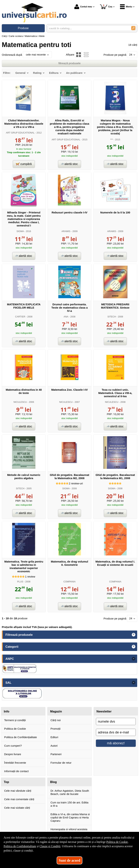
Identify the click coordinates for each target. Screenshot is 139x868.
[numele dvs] (116, 721)
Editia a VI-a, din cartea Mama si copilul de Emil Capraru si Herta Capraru (70, 817)
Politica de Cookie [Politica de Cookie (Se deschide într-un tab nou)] (117, 842)
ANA (66, 317)
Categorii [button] (12, 647)
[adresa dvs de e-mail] (116, 732)
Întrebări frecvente (15, 763)
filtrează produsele (70, 63)
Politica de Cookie (15, 729)
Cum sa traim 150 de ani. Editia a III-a (69, 804)
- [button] (134, 659)
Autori (54, 746)
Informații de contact (16, 771)
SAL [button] (8, 683)
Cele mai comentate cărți (19, 799)
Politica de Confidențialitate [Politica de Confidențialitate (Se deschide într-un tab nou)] (20, 846)
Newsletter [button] (104, 711)
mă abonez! (116, 743)
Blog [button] (53, 782)
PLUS (20, 582)
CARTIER (20, 317)
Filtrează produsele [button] (19, 635)
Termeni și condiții (15, 720)
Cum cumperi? (13, 746)
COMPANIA (69, 582)
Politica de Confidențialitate (21, 737)
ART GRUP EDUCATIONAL (20, 133)
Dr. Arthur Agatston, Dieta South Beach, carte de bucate (70, 792)
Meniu (126, 7)
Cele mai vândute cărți (18, 791)
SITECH (112, 317)
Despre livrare (13, 754)
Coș (106, 7)
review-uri (76, 483)
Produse (23, 28)
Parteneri (56, 754)
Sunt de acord (70, 860)
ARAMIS (66, 231)
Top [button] (6, 782)
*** (112, 140)
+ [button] (134, 635)
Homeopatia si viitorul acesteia (69, 829)
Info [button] (7, 711)
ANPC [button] (10, 659)
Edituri (54, 737)
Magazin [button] (56, 711)
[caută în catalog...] (88, 28)
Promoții (55, 729)
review (30, 577)
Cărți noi (56, 720)
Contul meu (83, 7)
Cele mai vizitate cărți (17, 808)
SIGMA (20, 231)
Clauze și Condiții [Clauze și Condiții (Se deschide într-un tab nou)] (50, 846)
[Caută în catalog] (133, 28)
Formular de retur (61, 763)
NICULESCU (20, 402)
